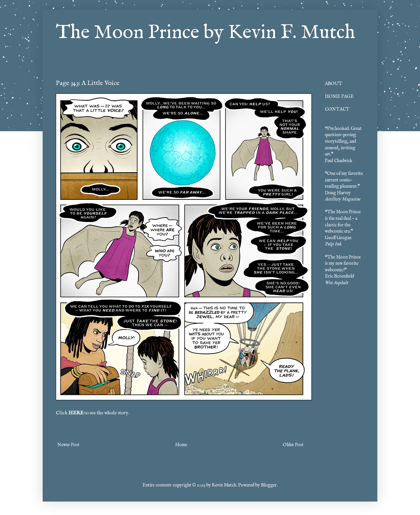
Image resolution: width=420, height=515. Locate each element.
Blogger (269, 485)
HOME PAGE (339, 96)
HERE (76, 413)
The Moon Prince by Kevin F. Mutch (205, 33)
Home (181, 445)
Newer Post (68, 445)
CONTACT (337, 109)
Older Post (293, 445)
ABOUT (334, 84)
